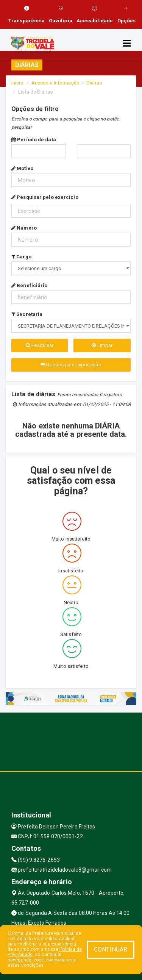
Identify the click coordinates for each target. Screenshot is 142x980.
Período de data (34, 140)
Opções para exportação (71, 365)
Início (17, 83)
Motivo (22, 168)
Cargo (21, 257)
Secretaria (27, 314)
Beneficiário (29, 285)
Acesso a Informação (55, 83)
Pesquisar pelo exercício (45, 197)
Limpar (102, 345)
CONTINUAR (111, 950)
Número (24, 228)
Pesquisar (40, 345)
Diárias (94, 83)
